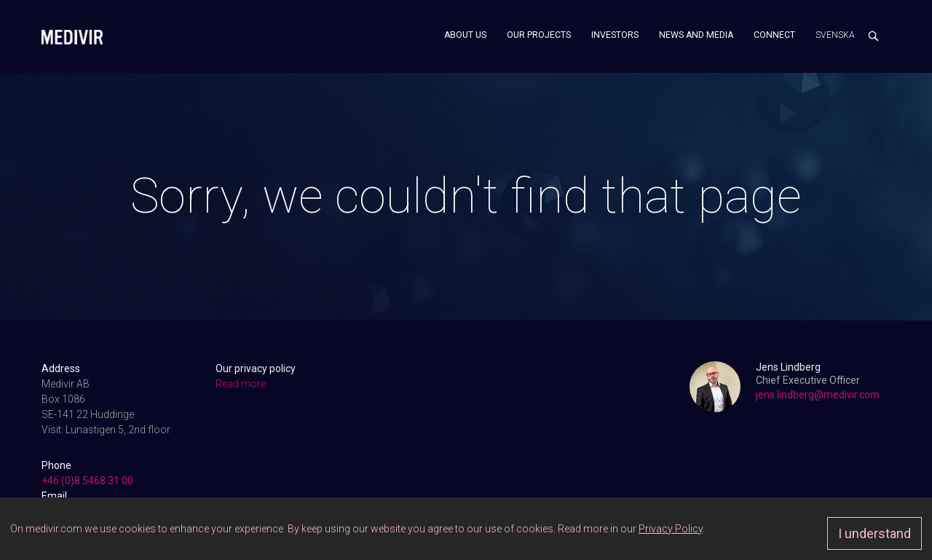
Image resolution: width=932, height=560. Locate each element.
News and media (696, 35)
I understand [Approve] (874, 533)
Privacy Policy (671, 529)
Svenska (835, 35)
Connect (774, 35)
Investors (615, 35)
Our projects (539, 35)
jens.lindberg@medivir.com (818, 395)
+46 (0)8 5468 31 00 (87, 481)
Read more (241, 384)
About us (465, 35)
